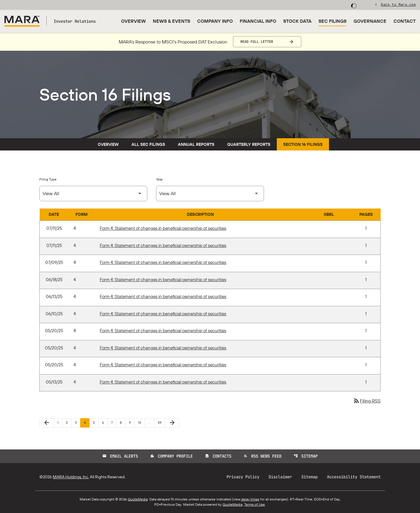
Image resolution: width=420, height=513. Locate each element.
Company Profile (171, 456)
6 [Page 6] (105, 422)
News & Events (171, 21)
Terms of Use (254, 504)
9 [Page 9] (132, 422)
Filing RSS (367, 401)
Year (159, 179)
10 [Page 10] (141, 422)
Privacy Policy (243, 477)
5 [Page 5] (96, 422)
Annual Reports (196, 144)
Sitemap (306, 456)
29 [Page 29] (161, 422)
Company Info (215, 21)
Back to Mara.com (398, 4)
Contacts (218, 456)
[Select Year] (210, 194)
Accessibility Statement (354, 477)
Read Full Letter (257, 42)
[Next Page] (172, 423)
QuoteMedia (138, 499)
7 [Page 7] (114, 422)
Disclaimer (280, 477)
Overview (133, 21)
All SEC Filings (148, 144)
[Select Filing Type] (93, 194)
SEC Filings (332, 21)
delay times (250, 499)
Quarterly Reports (249, 144)
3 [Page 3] (78, 422)
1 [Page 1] (60, 422)
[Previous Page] (47, 423)
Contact (405, 21)
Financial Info (258, 21)
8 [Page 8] (123, 422)
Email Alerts (120, 456)
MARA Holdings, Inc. (71, 477)
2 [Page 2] (69, 422)
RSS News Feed (262, 456)
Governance (370, 21)
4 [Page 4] (87, 422)
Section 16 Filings (303, 144)
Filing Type (48, 179)
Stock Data (297, 21)
